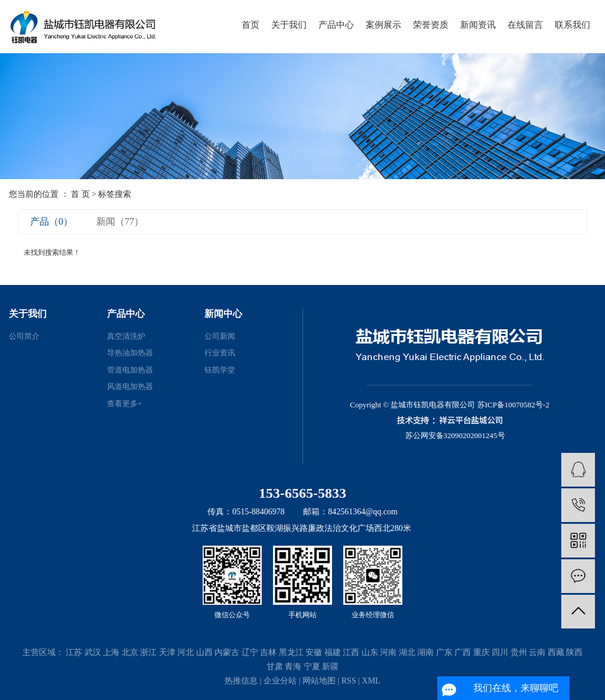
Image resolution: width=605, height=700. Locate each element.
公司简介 (24, 336)
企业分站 (280, 681)
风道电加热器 (130, 386)
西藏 (556, 652)
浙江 (148, 652)
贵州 (519, 652)
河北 (186, 652)
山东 (370, 652)
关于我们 (289, 25)
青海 (293, 667)
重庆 (482, 652)
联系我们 (573, 25)
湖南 (425, 652)
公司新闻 (220, 336)
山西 (204, 652)
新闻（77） (120, 221)
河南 (388, 652)
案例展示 (383, 25)
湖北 (407, 652)
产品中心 (336, 25)
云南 (537, 652)
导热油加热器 (130, 353)
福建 (333, 652)
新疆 (330, 667)
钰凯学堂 (220, 370)
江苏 (74, 652)
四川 (500, 652)
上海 (111, 652)
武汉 (93, 652)
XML (371, 681)
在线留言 (525, 25)
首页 (251, 25)
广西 (463, 652)
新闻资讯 (478, 25)
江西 (351, 652)
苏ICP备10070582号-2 (513, 405)
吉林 (268, 652)
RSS (349, 681)
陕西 (574, 652)
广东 (444, 652)
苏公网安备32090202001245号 (455, 435)
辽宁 (250, 652)
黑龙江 (291, 652)
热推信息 (241, 681)
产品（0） (51, 221)
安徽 (314, 652)
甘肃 (275, 667)
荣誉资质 (431, 25)
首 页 (80, 194)
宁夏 (312, 667)
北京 (130, 652)
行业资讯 (220, 353)
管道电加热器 (130, 370)
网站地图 (319, 681)
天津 (167, 652)
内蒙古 (227, 652)
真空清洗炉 (126, 336)
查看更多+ (124, 404)
